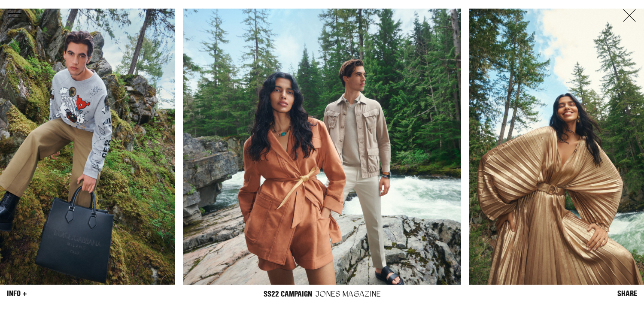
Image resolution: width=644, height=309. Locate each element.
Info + (17, 294)
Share (627, 294)
